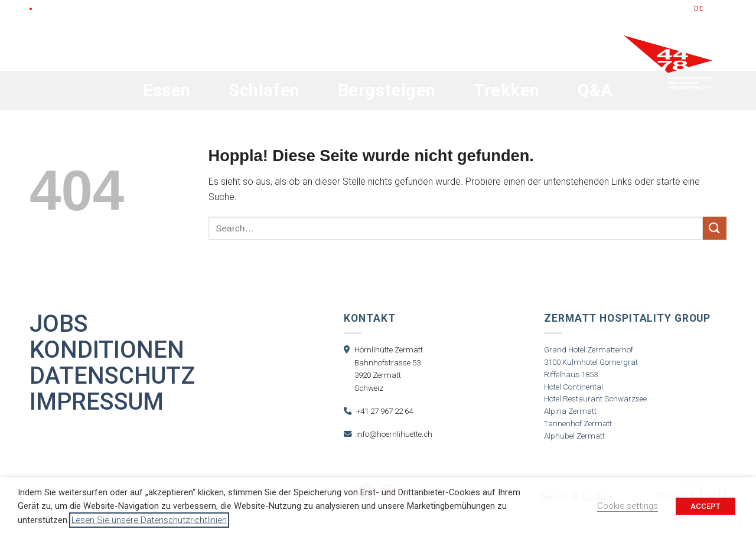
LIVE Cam (53, 9)
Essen (167, 90)
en (711, 9)
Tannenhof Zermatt (578, 424)
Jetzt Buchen (653, 9)
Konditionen (107, 350)
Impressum (97, 402)
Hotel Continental (573, 387)
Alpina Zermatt (570, 411)
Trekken (507, 90)
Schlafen (264, 90)
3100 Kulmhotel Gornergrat (591, 362)
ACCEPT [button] (706, 506)
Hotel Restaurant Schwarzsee (595, 399)
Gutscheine (589, 9)
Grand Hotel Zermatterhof (589, 350)
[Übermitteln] (715, 228)
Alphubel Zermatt (574, 436)
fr (722, 9)
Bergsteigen (387, 90)
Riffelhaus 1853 (571, 375)
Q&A (595, 90)
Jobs (59, 324)
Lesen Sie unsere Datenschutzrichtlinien (149, 520)
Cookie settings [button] (628, 506)
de (699, 9)
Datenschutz (112, 376)
